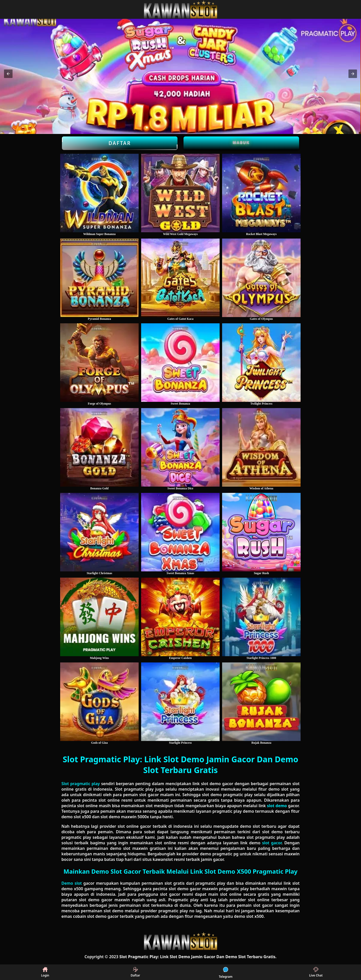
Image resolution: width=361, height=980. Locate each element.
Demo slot (72, 883)
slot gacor (272, 843)
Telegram (226, 972)
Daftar (120, 143)
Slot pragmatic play (81, 784)
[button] (8, 74)
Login (45, 972)
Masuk (241, 142)
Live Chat (316, 972)
